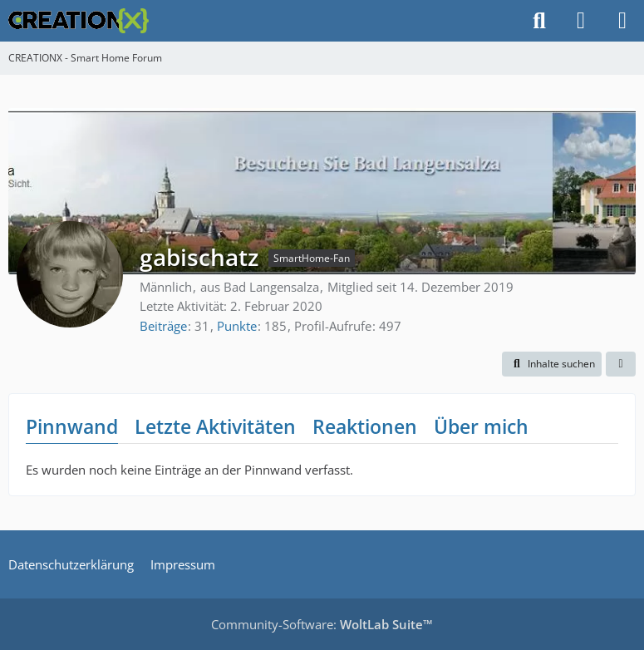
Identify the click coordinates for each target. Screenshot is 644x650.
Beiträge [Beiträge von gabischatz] (163, 326)
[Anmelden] (581, 21)
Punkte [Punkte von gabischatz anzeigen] (237, 326)
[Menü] (622, 21)
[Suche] (539, 21)
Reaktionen (365, 426)
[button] (552, 364)
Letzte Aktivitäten (215, 426)
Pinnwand (72, 426)
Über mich (481, 426)
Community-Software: (322, 624)
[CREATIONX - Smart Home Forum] (79, 21)
